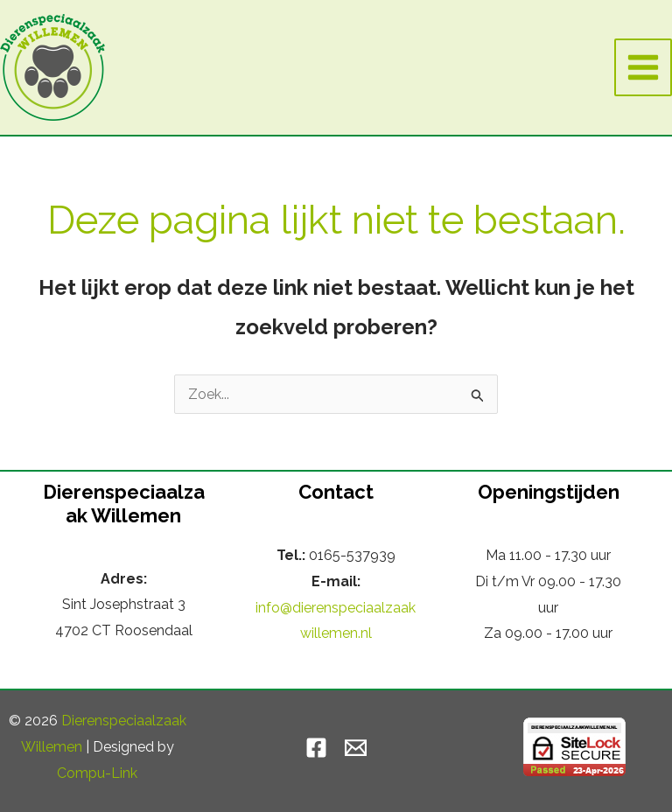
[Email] (356, 748)
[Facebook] (316, 748)
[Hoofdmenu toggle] (643, 67)
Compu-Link (97, 773)
